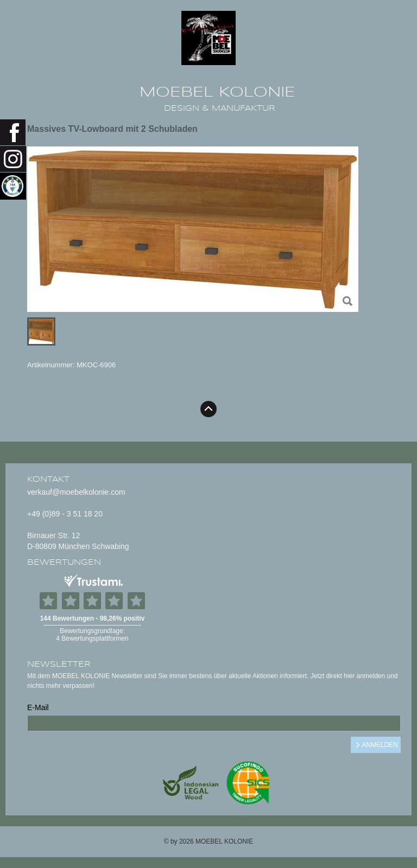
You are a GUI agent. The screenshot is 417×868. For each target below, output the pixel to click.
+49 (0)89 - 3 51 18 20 (65, 514)
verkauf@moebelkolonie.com (76, 492)
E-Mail (38, 707)
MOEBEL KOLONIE (217, 92)
